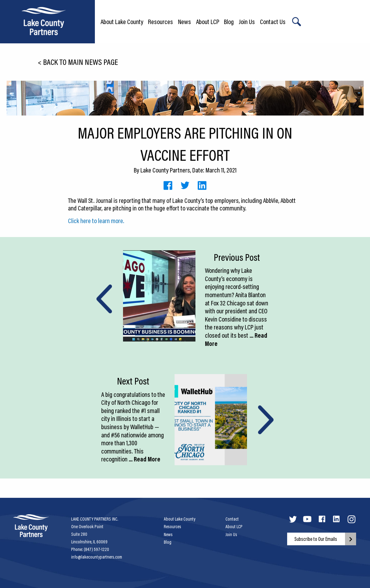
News (185, 22)
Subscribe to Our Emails (316, 539)
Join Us (247, 22)
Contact (232, 519)
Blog (229, 22)
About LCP (208, 22)
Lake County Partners (165, 170)
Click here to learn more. (96, 221)
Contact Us (273, 22)
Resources (160, 22)
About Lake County (122, 22)
